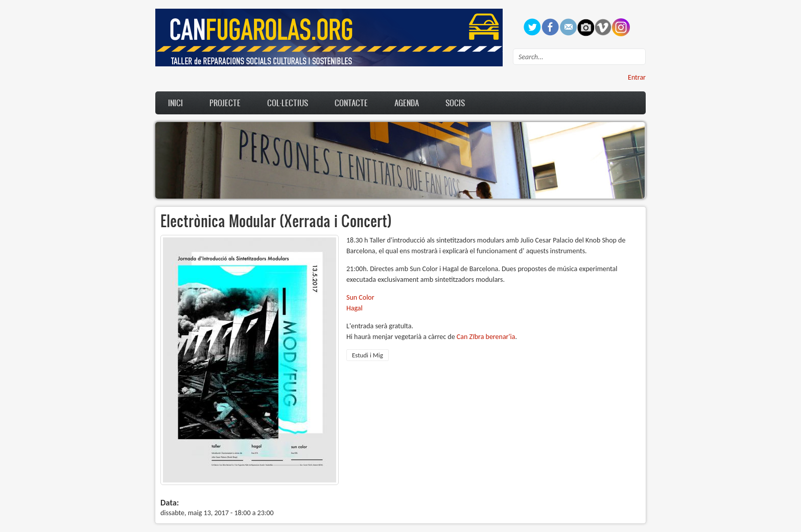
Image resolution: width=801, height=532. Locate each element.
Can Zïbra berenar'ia (486, 337)
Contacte (351, 103)
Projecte (225, 103)
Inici (175, 103)
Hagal (355, 308)
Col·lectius (288, 103)
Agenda (407, 103)
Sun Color (360, 297)
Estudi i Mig (368, 355)
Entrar (637, 77)
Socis (455, 103)
